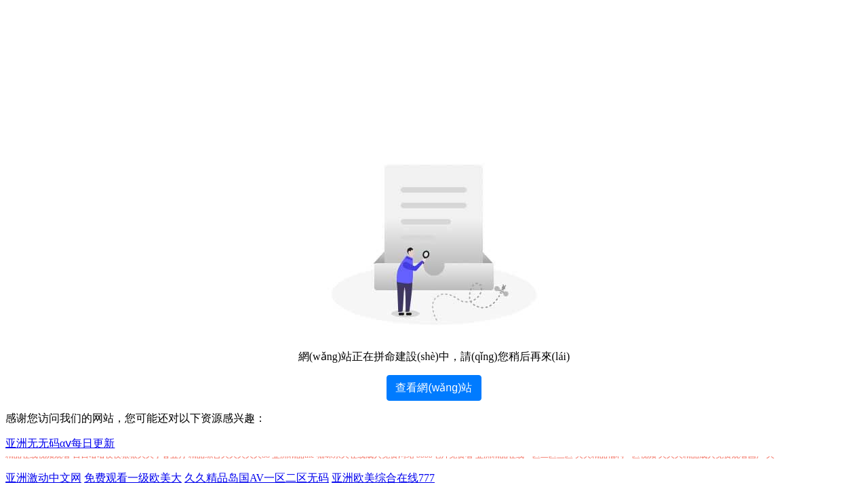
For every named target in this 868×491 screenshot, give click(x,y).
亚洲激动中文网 (43, 478)
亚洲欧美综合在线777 (383, 478)
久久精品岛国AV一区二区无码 (257, 478)
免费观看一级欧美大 (133, 478)
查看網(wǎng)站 (434, 388)
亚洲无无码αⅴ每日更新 (60, 443)
